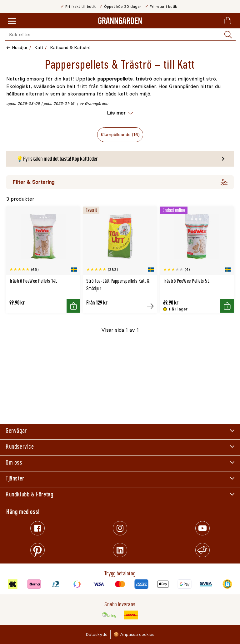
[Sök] (228, 35)
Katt (39, 48)
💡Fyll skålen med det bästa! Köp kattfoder (57, 159)
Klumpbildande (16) (120, 135)
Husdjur (20, 48)
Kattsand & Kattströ (70, 48)
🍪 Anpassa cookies (134, 634)
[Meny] (12, 22)
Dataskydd (97, 634)
